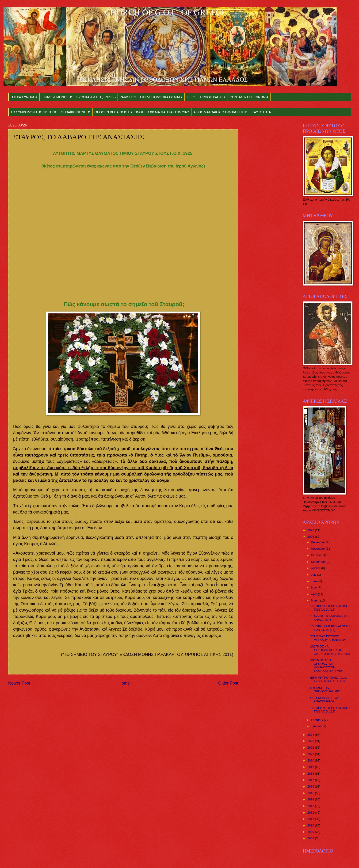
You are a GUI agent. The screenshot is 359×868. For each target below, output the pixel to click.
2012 (311, 813)
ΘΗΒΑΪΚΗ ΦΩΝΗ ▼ (76, 112)
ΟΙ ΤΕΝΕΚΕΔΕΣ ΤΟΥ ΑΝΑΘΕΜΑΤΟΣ (325, 700)
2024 (311, 735)
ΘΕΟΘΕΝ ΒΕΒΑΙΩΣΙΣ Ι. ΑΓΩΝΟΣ (119, 112)
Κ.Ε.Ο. (191, 97)
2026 (311, 530)
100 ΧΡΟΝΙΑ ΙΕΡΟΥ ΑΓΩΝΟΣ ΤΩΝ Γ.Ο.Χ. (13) (330, 710)
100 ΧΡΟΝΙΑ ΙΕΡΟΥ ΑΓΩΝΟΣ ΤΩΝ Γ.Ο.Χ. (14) (330, 628)
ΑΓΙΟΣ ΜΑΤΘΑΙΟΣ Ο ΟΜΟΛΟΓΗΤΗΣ (221, 112)
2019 (311, 767)
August (316, 568)
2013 (311, 806)
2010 (311, 825)
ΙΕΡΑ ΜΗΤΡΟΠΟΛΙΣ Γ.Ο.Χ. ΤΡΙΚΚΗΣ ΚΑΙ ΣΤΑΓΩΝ (328, 679)
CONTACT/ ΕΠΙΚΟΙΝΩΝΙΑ (249, 97)
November (318, 549)
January (317, 726)
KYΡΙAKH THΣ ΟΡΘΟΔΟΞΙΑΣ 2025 (326, 689)
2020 (311, 760)
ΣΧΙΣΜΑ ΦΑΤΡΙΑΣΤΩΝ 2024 (169, 112)
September (319, 562)
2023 (311, 741)
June (315, 581)
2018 (311, 774)
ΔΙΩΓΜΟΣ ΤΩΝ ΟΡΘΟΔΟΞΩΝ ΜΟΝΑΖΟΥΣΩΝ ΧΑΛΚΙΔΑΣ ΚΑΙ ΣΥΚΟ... (328, 666)
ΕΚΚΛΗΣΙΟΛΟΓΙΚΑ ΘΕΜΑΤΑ (161, 97)
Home (124, 683)
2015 (311, 793)
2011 (311, 819)
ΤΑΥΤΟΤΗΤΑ (261, 112)
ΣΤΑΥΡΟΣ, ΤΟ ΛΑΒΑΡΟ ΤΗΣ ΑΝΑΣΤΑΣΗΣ (330, 618)
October (317, 555)
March (315, 600)
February (317, 720)
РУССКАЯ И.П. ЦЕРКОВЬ (96, 97)
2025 (311, 537)
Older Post (228, 683)
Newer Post (19, 683)
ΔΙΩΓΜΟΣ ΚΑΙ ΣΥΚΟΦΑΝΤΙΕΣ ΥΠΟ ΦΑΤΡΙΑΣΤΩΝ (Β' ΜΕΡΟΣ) (330, 650)
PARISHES (128, 97)
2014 (311, 799)
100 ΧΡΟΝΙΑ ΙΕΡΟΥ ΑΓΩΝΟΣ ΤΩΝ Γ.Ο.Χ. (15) (330, 608)
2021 (311, 754)
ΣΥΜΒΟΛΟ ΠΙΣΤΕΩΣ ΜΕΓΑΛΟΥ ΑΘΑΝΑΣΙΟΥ (328, 638)
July (314, 575)
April (314, 594)
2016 (311, 786)
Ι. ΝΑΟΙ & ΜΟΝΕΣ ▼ (57, 97)
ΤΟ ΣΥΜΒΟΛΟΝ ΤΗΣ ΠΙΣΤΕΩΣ (34, 112)
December (318, 542)
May (314, 588)
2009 (311, 832)
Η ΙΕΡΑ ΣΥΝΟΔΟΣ (24, 97)
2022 (311, 748)
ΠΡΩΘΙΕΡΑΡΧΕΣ (213, 97)
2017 (311, 780)
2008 (311, 838)
